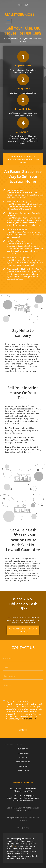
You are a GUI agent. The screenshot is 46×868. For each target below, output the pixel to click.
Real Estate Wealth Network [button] (29, 819)
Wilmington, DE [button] (23, 762)
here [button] (14, 846)
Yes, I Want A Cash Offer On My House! (23, 630)
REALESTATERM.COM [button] (19, 14)
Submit (23, 729)
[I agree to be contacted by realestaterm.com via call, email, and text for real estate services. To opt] (4, 701)
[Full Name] (23, 658)
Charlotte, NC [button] (23, 770)
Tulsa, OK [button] (23, 757)
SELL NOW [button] (23, 5)
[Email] (23, 667)
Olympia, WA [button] (23, 749)
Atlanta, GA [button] (23, 766)
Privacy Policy (30, 719)
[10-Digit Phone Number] (23, 676)
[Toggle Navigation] (8, 21)
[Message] (23, 688)
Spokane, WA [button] (23, 753)
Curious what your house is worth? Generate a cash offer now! (23, 159)
